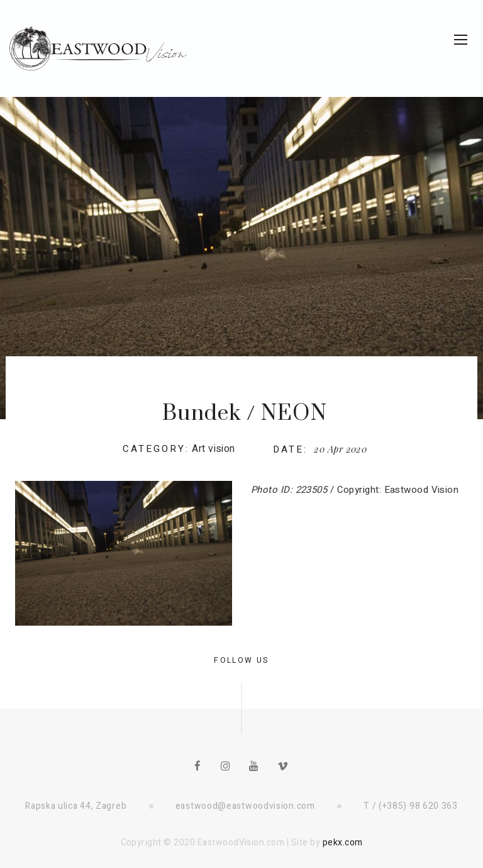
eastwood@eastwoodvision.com (245, 806)
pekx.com (343, 843)
